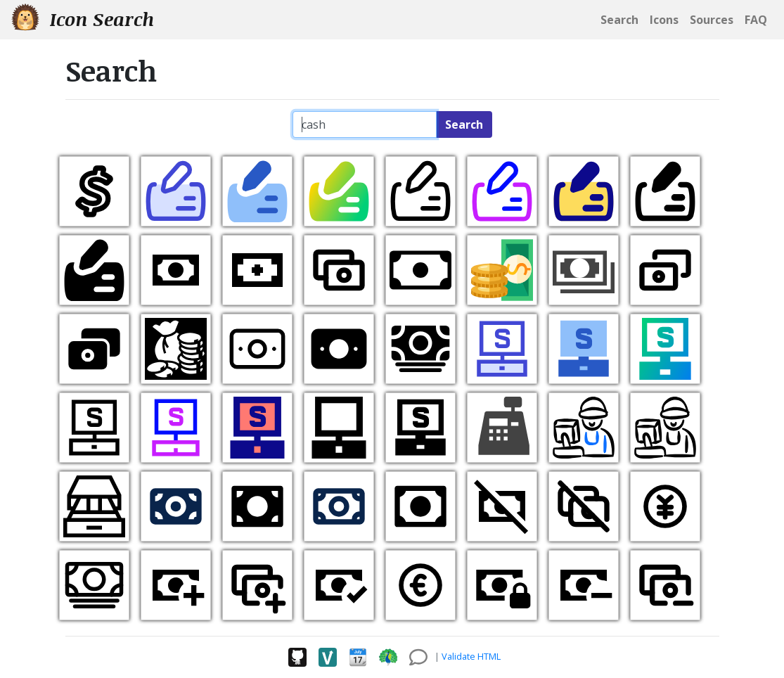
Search (464, 124)
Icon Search (83, 19)
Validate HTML (471, 656)
